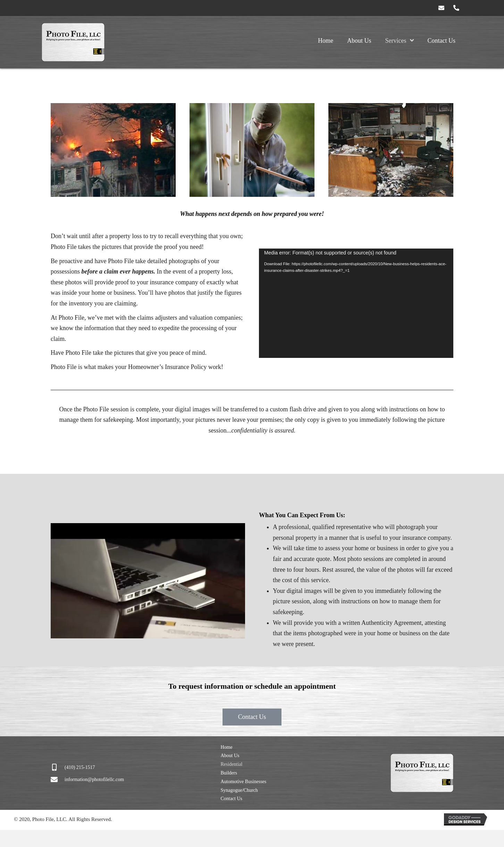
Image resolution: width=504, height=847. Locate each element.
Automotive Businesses (243, 782)
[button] (442, 8)
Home (226, 747)
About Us (230, 756)
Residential (231, 764)
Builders (229, 773)
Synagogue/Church (239, 790)
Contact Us (231, 799)
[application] (356, 303)
